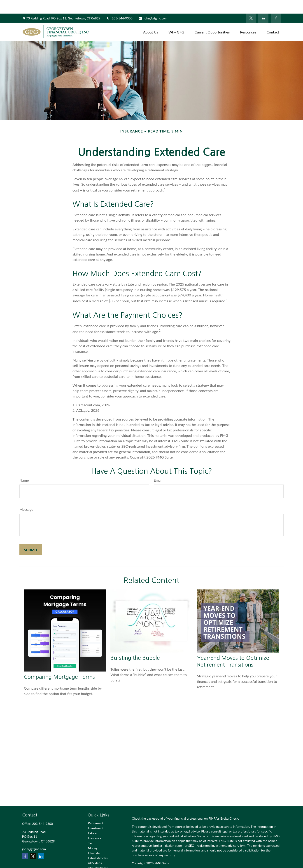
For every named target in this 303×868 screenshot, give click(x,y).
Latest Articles (98, 844)
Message (26, 496)
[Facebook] (276, 5)
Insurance (94, 824)
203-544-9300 (119, 5)
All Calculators (98, 854)
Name (24, 467)
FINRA (181, 862)
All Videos (95, 849)
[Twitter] (251, 5)
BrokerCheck (229, 805)
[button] (151, 18)
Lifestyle (94, 839)
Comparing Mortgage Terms (59, 663)
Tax (90, 829)
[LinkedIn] (263, 5)
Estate (92, 820)
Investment (96, 815)
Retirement (96, 810)
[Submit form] (31, 536)
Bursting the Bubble (135, 644)
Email (158, 467)
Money (93, 834)
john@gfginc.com (153, 5)
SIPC (191, 862)
